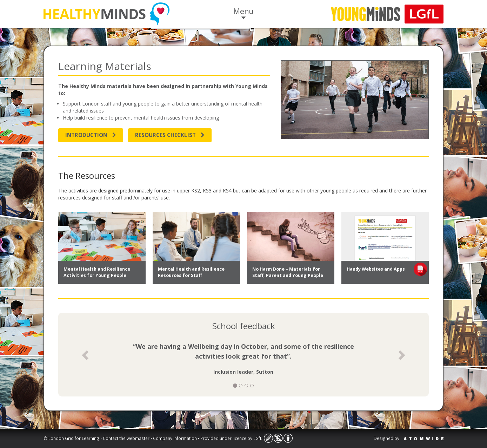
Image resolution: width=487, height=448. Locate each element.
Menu (243, 14)
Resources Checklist (170, 135)
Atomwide (424, 439)
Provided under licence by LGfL (231, 438)
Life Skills (106, 14)
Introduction (91, 135)
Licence (278, 438)
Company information (175, 438)
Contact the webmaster (126, 438)
